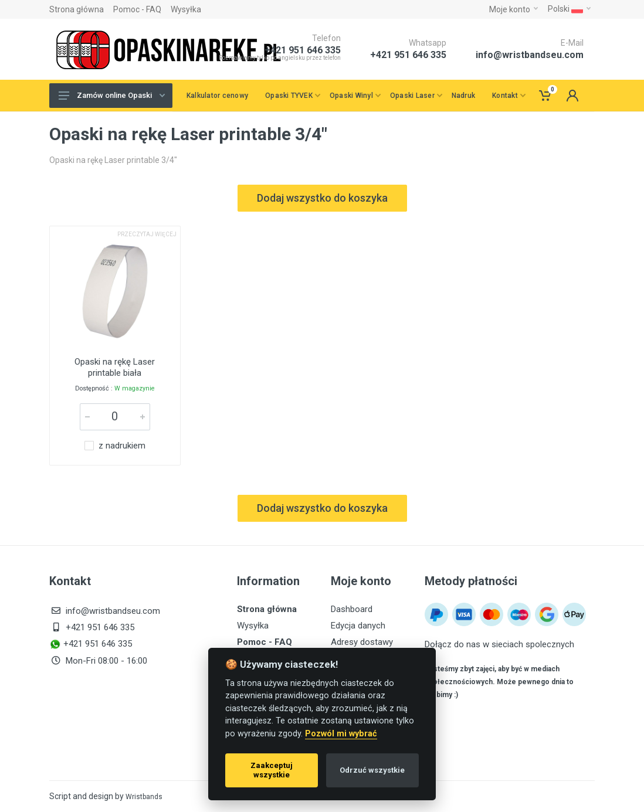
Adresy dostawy (362, 642)
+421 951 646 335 (408, 55)
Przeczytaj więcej (147, 234)
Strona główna (77, 9)
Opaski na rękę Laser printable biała (115, 367)
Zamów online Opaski (112, 95)
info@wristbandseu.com (530, 55)
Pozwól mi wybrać (341, 734)
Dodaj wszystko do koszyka (322, 198)
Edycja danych (358, 626)
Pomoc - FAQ (137, 9)
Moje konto (513, 9)
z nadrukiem (122, 446)
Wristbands (144, 797)
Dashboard (352, 609)
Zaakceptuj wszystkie (272, 770)
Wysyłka (186, 9)
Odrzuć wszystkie (372, 770)
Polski (569, 9)
